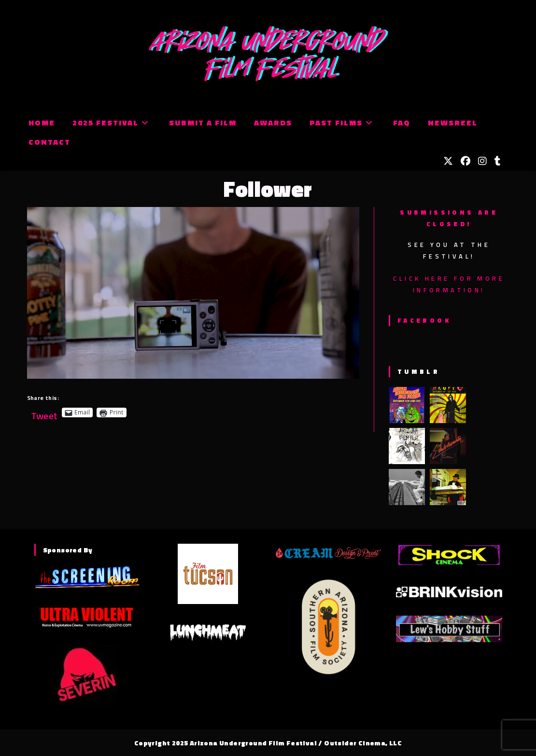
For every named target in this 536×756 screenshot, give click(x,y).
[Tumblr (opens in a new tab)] (498, 161)
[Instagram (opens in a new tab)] (482, 161)
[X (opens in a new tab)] (448, 161)
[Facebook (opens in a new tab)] (465, 161)
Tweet (44, 412)
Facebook (424, 320)
